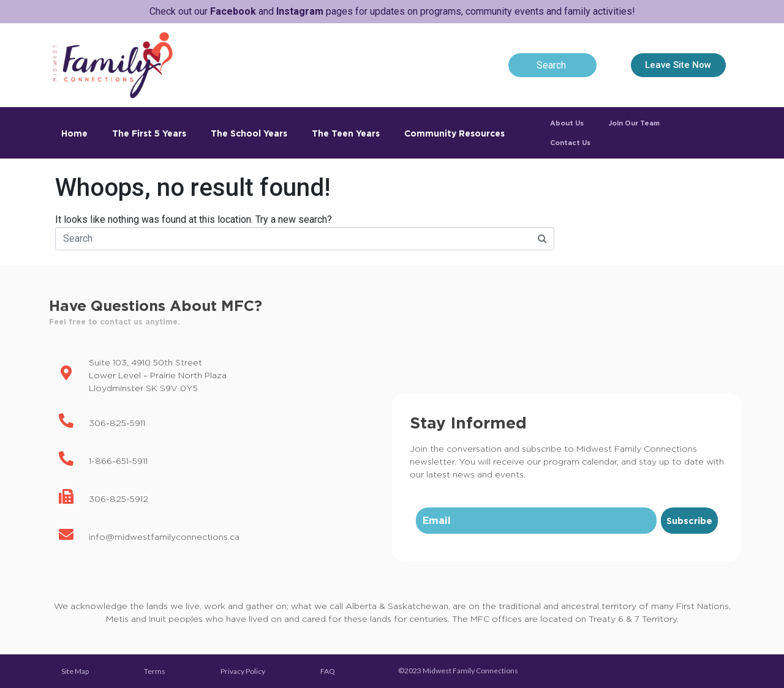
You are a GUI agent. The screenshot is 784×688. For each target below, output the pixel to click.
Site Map (75, 671)
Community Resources (454, 133)
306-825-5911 (117, 423)
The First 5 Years (149, 133)
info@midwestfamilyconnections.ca (164, 537)
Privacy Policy (243, 671)
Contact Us (570, 143)
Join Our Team (634, 123)
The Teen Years (346, 133)
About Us (567, 123)
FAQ (328, 671)
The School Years (249, 133)
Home (74, 133)
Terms (155, 671)
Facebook (233, 11)
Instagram (300, 11)
